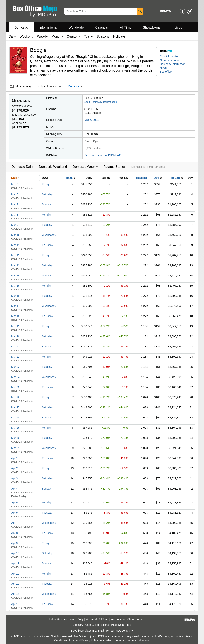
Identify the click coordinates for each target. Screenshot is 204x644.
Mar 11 (15, 245)
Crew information (170, 60)
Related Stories (114, 167)
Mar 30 (15, 438)
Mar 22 (15, 357)
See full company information (101, 102)
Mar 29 (15, 428)
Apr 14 (15, 594)
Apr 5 (14, 503)
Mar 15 (15, 286)
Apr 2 (14, 468)
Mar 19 (15, 326)
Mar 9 (15, 225)
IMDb (118, 631)
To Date (176, 178)
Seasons (103, 36)
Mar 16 (15, 296)
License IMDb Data (112, 625)
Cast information (170, 56)
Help (129, 625)
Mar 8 (15, 215)
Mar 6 (15, 194)
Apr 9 (14, 543)
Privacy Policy (90, 640)
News (163, 68)
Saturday (47, 194)
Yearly (88, 36)
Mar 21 (15, 347)
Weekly (42, 36)
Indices (177, 27)
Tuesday (47, 225)
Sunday (46, 204)
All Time (126, 27)
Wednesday (49, 235)
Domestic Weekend (53, 167)
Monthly (57, 36)
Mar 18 (15, 316)
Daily (12, 36)
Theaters (141, 178)
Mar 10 (15, 235)
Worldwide (76, 27)
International (48, 27)
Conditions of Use (65, 640)
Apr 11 (15, 563)
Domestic (21, 27)
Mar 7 (15, 204)
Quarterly (73, 36)
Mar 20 (15, 336)
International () (24, 115)
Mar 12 (15, 255)
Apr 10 (15, 553)
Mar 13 (15, 265)
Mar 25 (15, 387)
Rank (69, 178)
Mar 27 (15, 407)
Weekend (27, 36)
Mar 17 (15, 306)
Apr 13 (15, 584)
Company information (173, 64)
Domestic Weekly (85, 167)
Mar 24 (15, 377)
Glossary (78, 625)
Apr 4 (14, 489)
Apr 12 (15, 574)
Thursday (47, 245)
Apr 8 (14, 533)
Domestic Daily (22, 167)
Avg (157, 178)
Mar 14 (15, 275)
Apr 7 (14, 523)
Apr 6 (14, 513)
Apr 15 (15, 604)
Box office (166, 72)
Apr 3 (14, 478)
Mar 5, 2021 (92, 120)
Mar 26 (15, 397)
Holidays (119, 36)
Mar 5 (15, 184)
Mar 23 (15, 367)
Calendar (102, 27)
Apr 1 (14, 458)
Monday (47, 215)
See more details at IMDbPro (103, 155)
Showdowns (152, 27)
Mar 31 (15, 448)
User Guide (92, 625)
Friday (46, 184)
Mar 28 (15, 418)
